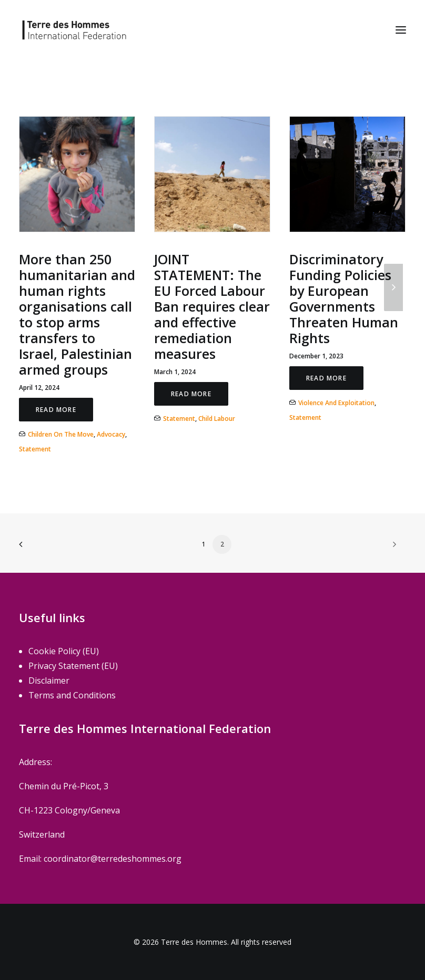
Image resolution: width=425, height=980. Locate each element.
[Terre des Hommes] (74, 30)
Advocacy (111, 434)
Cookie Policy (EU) (64, 651)
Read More (56, 410)
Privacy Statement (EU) (73, 666)
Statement (35, 449)
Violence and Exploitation (336, 403)
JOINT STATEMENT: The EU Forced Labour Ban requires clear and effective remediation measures (212, 306)
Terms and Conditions (72, 695)
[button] (401, 30)
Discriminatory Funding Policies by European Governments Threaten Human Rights (344, 298)
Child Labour (217, 419)
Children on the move (61, 434)
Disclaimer (49, 680)
